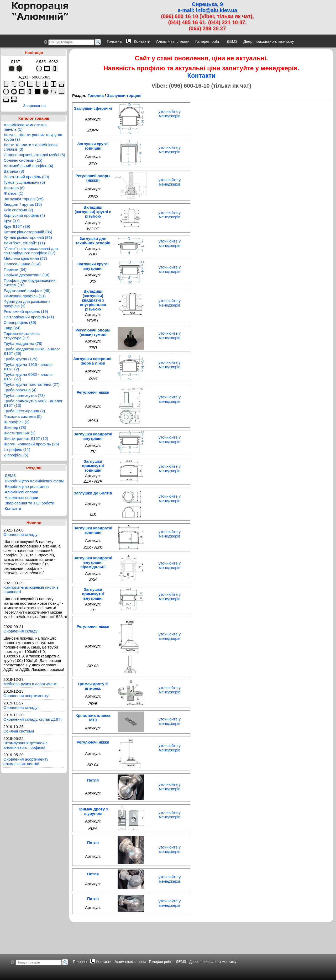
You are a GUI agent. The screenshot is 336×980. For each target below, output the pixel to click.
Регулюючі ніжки (93, 392)
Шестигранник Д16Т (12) (26, 438)
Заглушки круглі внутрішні (93, 266)
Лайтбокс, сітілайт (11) (24, 243)
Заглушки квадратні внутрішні (93, 436)
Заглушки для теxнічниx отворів (93, 241)
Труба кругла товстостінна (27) (31, 384)
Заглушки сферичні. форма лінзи (93, 361)
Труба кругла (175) (21, 359)
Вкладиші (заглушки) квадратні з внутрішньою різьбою (93, 300)
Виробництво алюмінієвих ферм (34, 481)
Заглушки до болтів (93, 493)
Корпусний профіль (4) (24, 215)
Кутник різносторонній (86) (28, 237)
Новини (34, 522)
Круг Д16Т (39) (17, 226)
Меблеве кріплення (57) (25, 258)
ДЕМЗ (232, 41)
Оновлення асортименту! (26, 696)
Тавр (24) (12, 328)
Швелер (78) (15, 427)
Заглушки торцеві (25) (24, 199)
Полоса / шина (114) (22, 264)
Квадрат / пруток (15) (23, 204)
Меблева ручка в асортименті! (31, 684)
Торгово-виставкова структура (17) (22, 336)
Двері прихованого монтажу (269, 41)
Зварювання (34, 106)
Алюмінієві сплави (173, 41)
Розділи (34, 468)
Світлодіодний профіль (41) (29, 317)
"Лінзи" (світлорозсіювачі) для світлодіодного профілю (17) (31, 251)
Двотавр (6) (14, 188)
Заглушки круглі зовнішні (93, 146)
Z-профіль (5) (16, 455)
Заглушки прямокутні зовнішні (93, 466)
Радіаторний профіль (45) (27, 290)
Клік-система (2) (18, 210)
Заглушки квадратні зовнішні (93, 530)
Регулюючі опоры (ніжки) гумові (93, 332)
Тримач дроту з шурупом (93, 811)
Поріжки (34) (15, 269)
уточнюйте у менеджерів (170, 114)
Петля (93, 780)
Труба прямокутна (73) (24, 395)
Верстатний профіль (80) (26, 177)
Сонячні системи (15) (23, 160)
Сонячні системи (19, 731)
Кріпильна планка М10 (93, 718)
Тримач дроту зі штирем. (93, 686)
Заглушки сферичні (93, 108)
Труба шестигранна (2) (24, 411)
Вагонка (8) (14, 171)
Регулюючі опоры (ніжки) (93, 178)
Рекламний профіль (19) (26, 311)
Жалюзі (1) (14, 193)
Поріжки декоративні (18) (27, 275)
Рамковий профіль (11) (25, 296)
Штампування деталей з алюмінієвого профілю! (25, 745)
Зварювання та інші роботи (30, 503)
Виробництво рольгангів (27, 486)
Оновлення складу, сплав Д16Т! (32, 719)
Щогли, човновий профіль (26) (31, 444)
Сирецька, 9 (207, 4)
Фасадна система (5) (23, 416)
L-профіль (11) (17, 449)
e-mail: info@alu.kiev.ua (208, 10)
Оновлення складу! (21, 534)
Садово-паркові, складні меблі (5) (34, 155)
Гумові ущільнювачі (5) (24, 182)
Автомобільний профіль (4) (28, 166)
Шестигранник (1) (20, 433)
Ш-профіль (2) (17, 422)
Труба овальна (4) (20, 390)
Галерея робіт (208, 41)
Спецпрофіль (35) (20, 322)
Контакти (142, 41)
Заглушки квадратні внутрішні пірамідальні (93, 562)
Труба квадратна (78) (23, 343)
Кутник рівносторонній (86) (28, 232)
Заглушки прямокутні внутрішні (93, 594)
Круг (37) (12, 221)
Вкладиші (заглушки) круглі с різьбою (93, 212)
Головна (114, 41)
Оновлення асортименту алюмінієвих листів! (26, 761)
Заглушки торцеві (124, 95)
